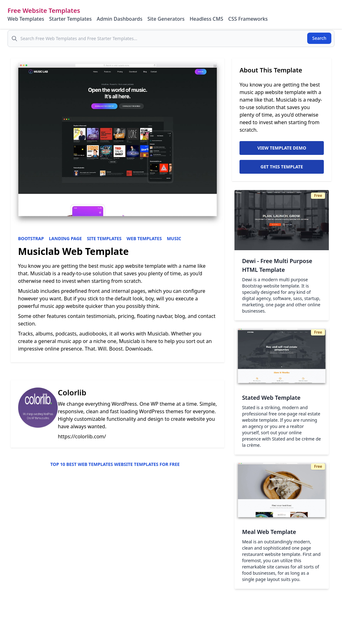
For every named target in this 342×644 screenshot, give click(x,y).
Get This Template (282, 167)
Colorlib (72, 392)
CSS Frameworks (248, 19)
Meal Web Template (269, 532)
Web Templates (26, 19)
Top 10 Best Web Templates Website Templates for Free (115, 464)
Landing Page (65, 238)
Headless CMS (206, 19)
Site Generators (166, 19)
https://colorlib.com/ (82, 436)
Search (319, 38)
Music (174, 238)
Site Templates (104, 238)
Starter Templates (71, 19)
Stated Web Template (271, 398)
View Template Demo (282, 148)
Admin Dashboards (119, 19)
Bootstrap (31, 238)
